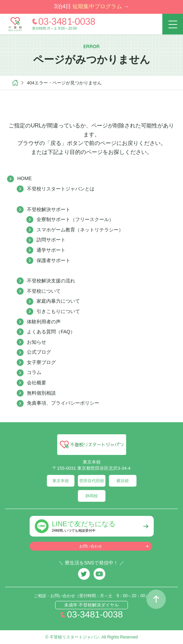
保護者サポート (53, 260)
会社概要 (37, 383)
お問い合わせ (91, 546)
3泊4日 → (91, 6)
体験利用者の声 (44, 322)
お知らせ (37, 342)
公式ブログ (39, 352)
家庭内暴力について (58, 301)
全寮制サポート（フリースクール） (75, 219)
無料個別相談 (41, 393)
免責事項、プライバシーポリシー (63, 403)
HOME (24, 178)
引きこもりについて (58, 311)
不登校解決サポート (49, 209)
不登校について (44, 291)
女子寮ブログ (41, 362)
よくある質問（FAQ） (51, 332)
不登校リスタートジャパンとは (61, 189)
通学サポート (51, 250)
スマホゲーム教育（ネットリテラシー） (80, 230)
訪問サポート (51, 240)
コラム (34, 372)
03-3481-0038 (67, 21)
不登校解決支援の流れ (51, 281)
